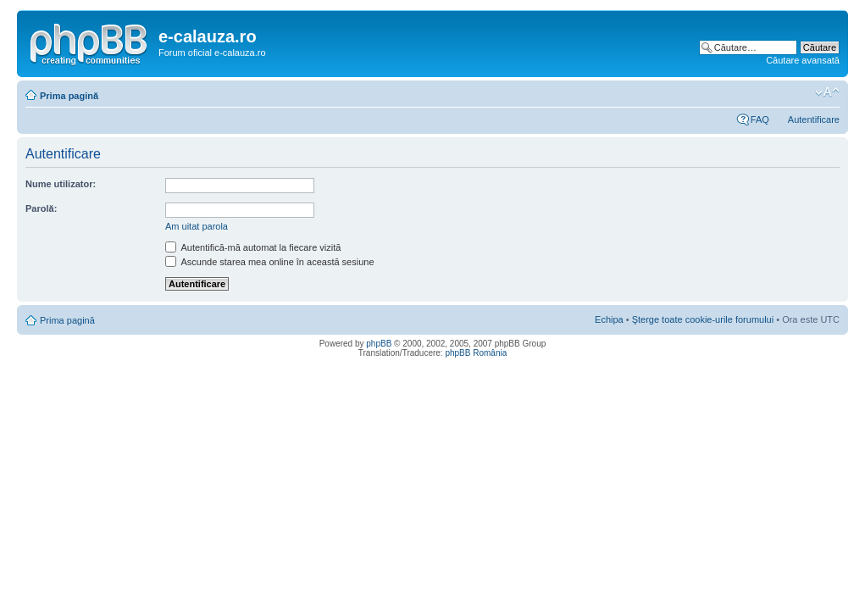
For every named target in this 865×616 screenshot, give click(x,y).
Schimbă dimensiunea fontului (827, 92)
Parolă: (41, 208)
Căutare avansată (803, 60)
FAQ (760, 119)
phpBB (379, 344)
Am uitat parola (197, 226)
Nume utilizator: (61, 184)
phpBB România (476, 353)
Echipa (609, 319)
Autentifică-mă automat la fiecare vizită (253, 247)
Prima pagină (69, 96)
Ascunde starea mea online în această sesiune (270, 262)
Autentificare (814, 119)
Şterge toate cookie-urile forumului (703, 319)
